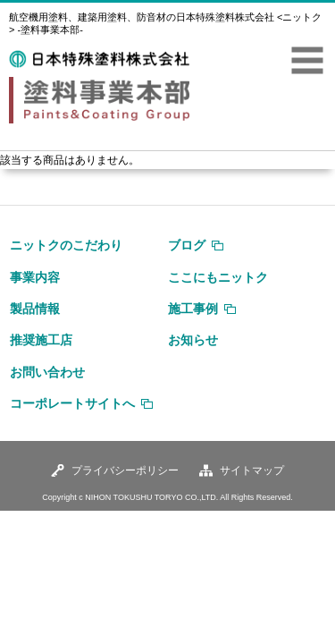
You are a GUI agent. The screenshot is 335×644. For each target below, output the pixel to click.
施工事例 (193, 309)
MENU (307, 61)
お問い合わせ (47, 372)
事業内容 (35, 277)
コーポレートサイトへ (72, 403)
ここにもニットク (218, 277)
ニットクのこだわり (66, 245)
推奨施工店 (41, 340)
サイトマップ (252, 470)
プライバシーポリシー (125, 470)
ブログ (187, 245)
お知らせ (193, 340)
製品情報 (35, 309)
